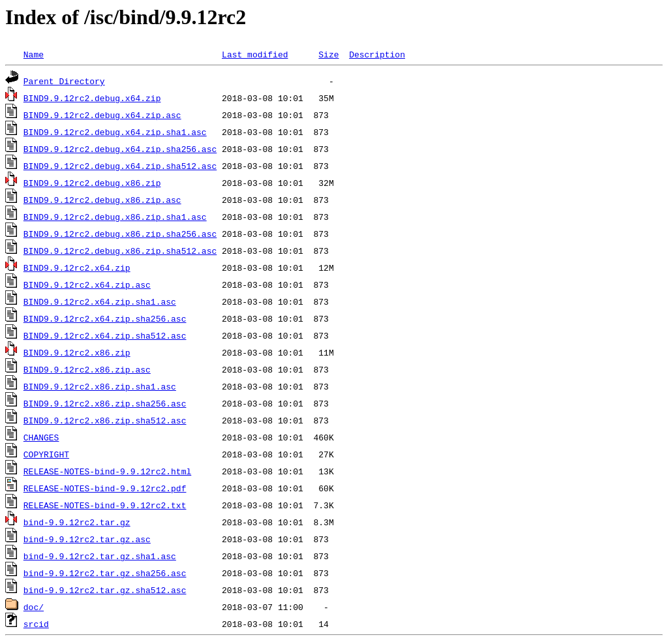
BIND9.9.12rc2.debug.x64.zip (92, 98)
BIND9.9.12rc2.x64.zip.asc (87, 284)
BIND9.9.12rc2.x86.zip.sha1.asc (100, 386)
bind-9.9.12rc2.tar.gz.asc (87, 539)
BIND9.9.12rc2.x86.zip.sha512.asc (105, 420)
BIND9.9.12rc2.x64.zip (77, 268)
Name (34, 54)
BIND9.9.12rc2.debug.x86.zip (92, 183)
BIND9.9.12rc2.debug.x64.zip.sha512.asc (120, 166)
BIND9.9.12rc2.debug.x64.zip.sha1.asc (115, 132)
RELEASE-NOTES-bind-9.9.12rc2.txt (105, 505)
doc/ (34, 607)
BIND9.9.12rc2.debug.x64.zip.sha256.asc (120, 149)
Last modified (255, 54)
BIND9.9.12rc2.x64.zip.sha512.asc (105, 335)
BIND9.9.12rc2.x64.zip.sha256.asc (105, 318)
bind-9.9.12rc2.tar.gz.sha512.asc (105, 590)
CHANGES (41, 437)
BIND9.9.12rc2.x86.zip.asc (87, 369)
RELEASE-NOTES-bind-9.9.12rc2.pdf (105, 488)
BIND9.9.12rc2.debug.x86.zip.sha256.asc (120, 234)
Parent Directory (64, 81)
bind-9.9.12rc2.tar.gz (77, 522)
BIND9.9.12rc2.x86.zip (77, 352)
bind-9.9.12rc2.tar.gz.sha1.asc (100, 556)
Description (377, 54)
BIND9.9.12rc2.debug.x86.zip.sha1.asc (115, 217)
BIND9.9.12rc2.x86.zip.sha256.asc (105, 403)
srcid (36, 624)
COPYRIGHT (46, 454)
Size (328, 54)
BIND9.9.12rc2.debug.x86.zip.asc (102, 200)
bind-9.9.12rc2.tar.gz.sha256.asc (105, 573)
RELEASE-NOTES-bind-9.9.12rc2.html (107, 471)
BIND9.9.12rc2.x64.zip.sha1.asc (100, 301)
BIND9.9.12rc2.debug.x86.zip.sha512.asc (120, 251)
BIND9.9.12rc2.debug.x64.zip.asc (102, 115)
